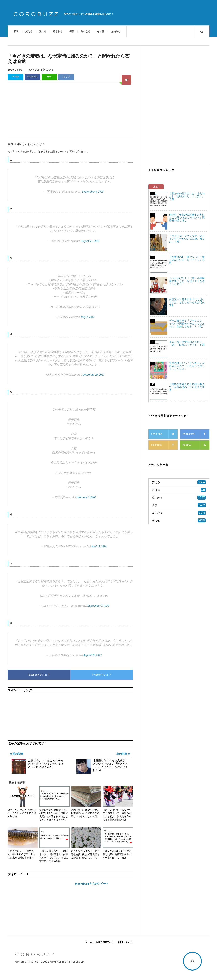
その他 (101, 31)
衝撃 (72, 31)
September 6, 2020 (93, 192)
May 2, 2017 (88, 317)
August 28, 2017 (92, 655)
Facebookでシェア (39, 675)
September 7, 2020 (98, 606)
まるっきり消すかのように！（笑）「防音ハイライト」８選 (187, 343)
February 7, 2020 (86, 497)
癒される (58, 31)
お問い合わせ (125, 942)
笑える (29, 31)
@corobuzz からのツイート (92, 884)
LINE (49, 77)
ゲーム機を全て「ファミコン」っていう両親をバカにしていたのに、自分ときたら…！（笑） (187, 323)
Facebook (32, 77)
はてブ (66, 77)
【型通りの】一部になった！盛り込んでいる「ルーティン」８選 (187, 260)
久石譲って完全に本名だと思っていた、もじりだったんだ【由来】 (187, 302)
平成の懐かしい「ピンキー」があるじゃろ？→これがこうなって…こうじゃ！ (187, 366)
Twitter (15, 77)
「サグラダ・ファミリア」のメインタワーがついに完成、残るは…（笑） (187, 239)
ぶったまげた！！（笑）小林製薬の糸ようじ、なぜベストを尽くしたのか (187, 281)
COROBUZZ (37, 14)
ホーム (88, 942)
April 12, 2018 (99, 546)
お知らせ (116, 31)
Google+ (164, 445)
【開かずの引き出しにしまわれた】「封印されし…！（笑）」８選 (187, 196)
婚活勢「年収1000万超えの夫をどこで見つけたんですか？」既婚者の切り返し (187, 217)
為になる (86, 31)
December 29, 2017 (93, 375)
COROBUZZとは (105, 942)
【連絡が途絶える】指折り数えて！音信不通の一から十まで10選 (187, 387)
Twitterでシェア (102, 675)
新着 (16, 31)
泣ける (43, 31)
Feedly (196, 445)
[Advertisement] (70, 112)
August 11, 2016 (90, 241)
